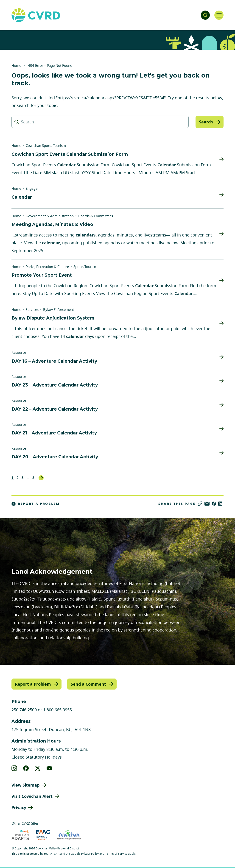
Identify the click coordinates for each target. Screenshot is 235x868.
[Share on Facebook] (214, 504)
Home (16, 65)
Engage (32, 188)
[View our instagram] (14, 768)
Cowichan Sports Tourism (46, 145)
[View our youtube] (49, 768)
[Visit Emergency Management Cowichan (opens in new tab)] (43, 835)
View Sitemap (25, 785)
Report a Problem (36, 504)
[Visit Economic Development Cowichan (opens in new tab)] (69, 835)
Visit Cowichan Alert (32, 796)
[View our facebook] (26, 768)
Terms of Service (116, 854)
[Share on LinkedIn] (220, 504)
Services (32, 309)
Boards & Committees (96, 216)
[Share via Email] (207, 504)
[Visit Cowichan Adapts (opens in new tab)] (20, 835)
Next (41, 478)
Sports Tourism (85, 267)
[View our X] (38, 768)
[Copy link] (200, 504)
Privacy (19, 807)
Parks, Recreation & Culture (47, 267)
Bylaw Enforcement (59, 309)
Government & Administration (50, 216)
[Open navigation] (219, 15)
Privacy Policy (90, 854)
